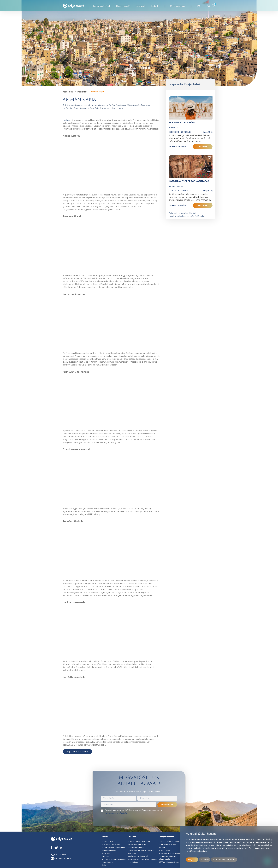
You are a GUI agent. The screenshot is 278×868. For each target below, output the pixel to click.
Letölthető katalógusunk (167, 856)
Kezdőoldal (68, 92)
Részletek (203, 147)
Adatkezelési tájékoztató (116, 813)
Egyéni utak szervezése (167, 844)
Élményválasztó (123, 6)
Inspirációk (141, 6)
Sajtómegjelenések (109, 850)
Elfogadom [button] (192, 859)
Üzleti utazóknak (177, 6)
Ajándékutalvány (165, 859)
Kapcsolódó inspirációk (77, 751)
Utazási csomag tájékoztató (138, 856)
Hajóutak (162, 847)
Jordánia (66, 120)
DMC (199, 6)
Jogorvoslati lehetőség (136, 847)
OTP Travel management (111, 844)
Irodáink (155, 6)
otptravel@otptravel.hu (61, 858)
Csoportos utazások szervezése (171, 842)
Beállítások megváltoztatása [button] (224, 859)
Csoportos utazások (101, 6)
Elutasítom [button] (205, 859)
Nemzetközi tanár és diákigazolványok (173, 853)
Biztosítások (132, 853)
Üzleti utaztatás (164, 850)
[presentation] (139, 821)
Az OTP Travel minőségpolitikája (113, 847)
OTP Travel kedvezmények (169, 862)
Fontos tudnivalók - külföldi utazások (141, 850)
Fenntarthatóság (107, 862)
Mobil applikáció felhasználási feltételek (142, 859)
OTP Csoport (106, 853)
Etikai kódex (106, 856)
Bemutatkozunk (107, 842)
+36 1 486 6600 (58, 854)
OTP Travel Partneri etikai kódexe (114, 859)
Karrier (104, 865)
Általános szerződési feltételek (139, 842)
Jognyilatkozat (133, 862)
